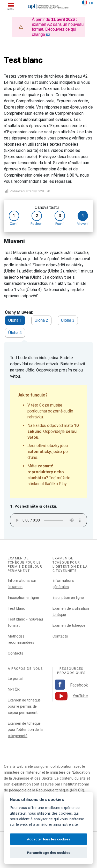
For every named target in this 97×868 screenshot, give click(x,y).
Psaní (59, 224)
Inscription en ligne (23, 598)
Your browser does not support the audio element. (48, 520)
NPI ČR (14, 689)
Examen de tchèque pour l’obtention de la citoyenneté (25, 730)
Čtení (14, 224)
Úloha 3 (68, 320)
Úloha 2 (41, 320)
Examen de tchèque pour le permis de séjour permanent (24, 706)
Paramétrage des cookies (49, 853)
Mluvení (83, 224)
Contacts (16, 653)
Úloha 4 (15, 333)
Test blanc (16, 608)
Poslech (36, 224)
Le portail (16, 679)
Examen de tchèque (69, 625)
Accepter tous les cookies (49, 839)
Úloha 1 (15, 320)
